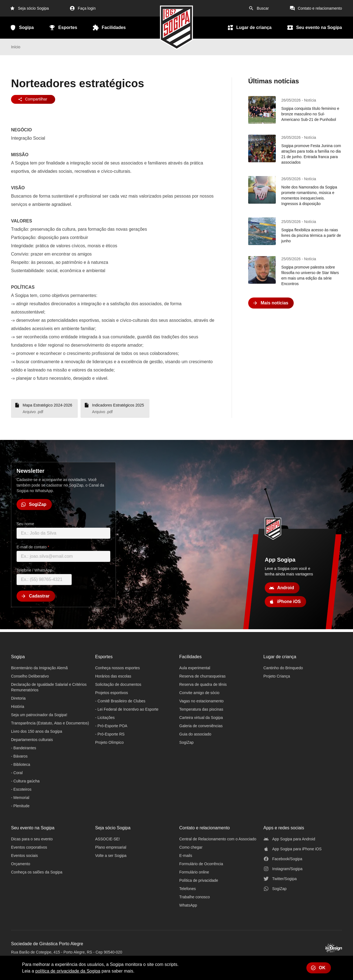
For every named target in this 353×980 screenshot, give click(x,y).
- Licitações (105, 718)
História (18, 707)
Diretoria (18, 698)
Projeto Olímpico (109, 742)
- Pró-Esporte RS (110, 734)
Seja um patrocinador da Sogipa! (39, 715)
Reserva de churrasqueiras (202, 676)
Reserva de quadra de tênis (203, 684)
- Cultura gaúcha (25, 781)
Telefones (188, 889)
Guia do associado (195, 734)
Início (16, 47)
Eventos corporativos (29, 847)
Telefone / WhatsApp (34, 570)
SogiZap (186, 742)
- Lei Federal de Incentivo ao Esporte (127, 709)
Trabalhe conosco (195, 897)
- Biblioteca (21, 764)
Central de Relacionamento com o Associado (218, 839)
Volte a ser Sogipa (111, 856)
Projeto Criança (277, 676)
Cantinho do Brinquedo (283, 668)
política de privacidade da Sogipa (68, 971)
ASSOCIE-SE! (107, 839)
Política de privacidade (199, 880)
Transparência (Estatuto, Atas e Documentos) (50, 723)
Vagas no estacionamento (201, 701)
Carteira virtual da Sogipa (201, 718)
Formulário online (194, 872)
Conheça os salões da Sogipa (37, 872)
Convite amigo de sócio (199, 693)
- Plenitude (20, 806)
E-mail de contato (33, 547)
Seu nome (25, 524)
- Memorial (20, 798)
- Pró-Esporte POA (111, 726)
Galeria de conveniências (201, 726)
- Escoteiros (21, 789)
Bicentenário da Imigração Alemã (39, 668)
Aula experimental (195, 668)
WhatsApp (188, 905)
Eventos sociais (24, 856)
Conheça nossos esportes (117, 668)
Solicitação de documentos (118, 684)
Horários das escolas (113, 676)
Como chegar (191, 847)
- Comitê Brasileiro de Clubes (120, 701)
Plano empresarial (111, 847)
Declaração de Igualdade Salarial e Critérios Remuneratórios (49, 687)
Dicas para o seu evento (32, 839)
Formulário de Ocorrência (201, 864)
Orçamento (21, 864)
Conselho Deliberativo (30, 676)
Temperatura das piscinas (201, 709)
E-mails (186, 856)
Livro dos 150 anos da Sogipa (37, 731)
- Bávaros (19, 756)
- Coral (17, 773)
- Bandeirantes (24, 748)
